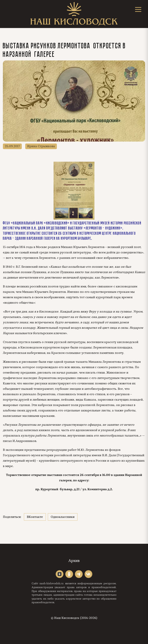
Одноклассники (63, 517)
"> (60, 574)
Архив (74, 561)
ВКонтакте (35, 517)
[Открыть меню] (138, 9)
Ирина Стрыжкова (41, 146)
